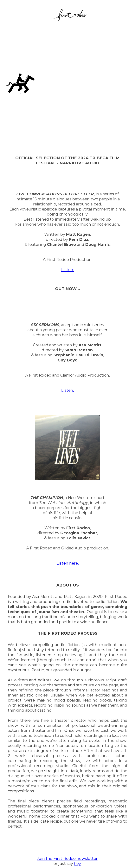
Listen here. (67, 563)
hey (77, 864)
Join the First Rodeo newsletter (67, 858)
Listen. (67, 270)
